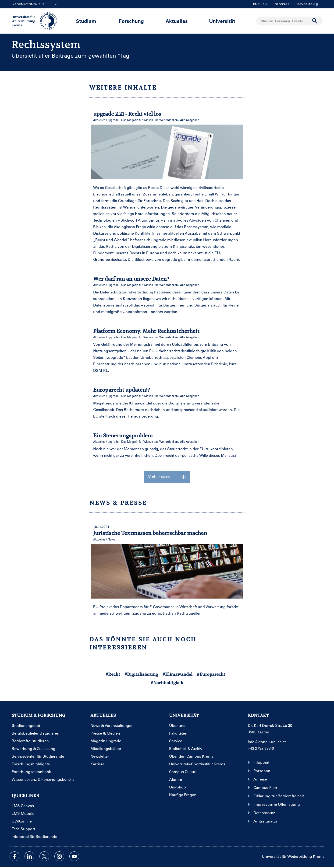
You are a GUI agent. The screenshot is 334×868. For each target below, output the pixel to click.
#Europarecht (211, 674)
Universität (222, 21)
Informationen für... (35, 5)
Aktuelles (177, 21)
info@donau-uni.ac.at (267, 742)
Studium (86, 21)
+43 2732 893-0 (261, 748)
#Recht (113, 674)
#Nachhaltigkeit (167, 683)
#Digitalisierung (141, 674)
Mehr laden (167, 477)
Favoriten (307, 4)
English (260, 4)
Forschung (131, 21)
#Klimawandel (178, 674)
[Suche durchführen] (315, 21)
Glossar (280, 4)
